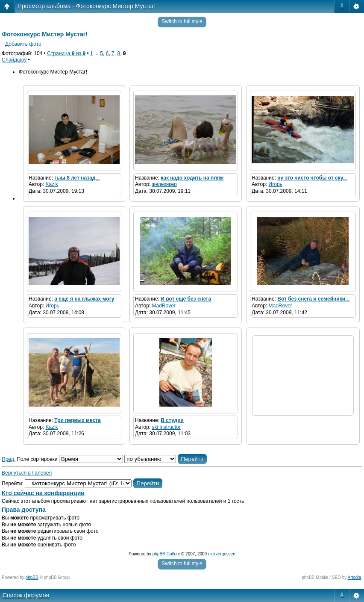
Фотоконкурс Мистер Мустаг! (45, 34)
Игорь (276, 184)
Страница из (66, 53)
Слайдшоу (14, 60)
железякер (164, 184)
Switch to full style (182, 21)
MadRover (164, 306)
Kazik (52, 184)
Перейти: (13, 484)
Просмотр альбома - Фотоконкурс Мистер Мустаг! (87, 6)
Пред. (9, 459)
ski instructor (166, 427)
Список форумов (26, 595)
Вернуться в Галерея (27, 473)
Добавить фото (23, 44)
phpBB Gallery (166, 554)
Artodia (355, 577)
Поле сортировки (70, 459)
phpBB (32, 577)
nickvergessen (222, 554)
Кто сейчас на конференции (43, 493)
